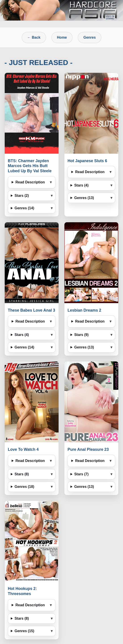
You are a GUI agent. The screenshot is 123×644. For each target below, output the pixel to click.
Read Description (30, 182)
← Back (34, 37)
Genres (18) (24, 487)
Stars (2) (22, 196)
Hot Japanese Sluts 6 (87, 161)
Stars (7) (81, 474)
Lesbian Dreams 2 (84, 310)
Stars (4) (81, 185)
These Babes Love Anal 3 (32, 310)
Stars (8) (22, 474)
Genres (90, 37)
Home (62, 37)
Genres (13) (84, 198)
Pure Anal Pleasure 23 (88, 449)
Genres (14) (24, 208)
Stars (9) (81, 335)
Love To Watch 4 (23, 449)
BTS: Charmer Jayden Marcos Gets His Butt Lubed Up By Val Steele (30, 166)
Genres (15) (24, 631)
